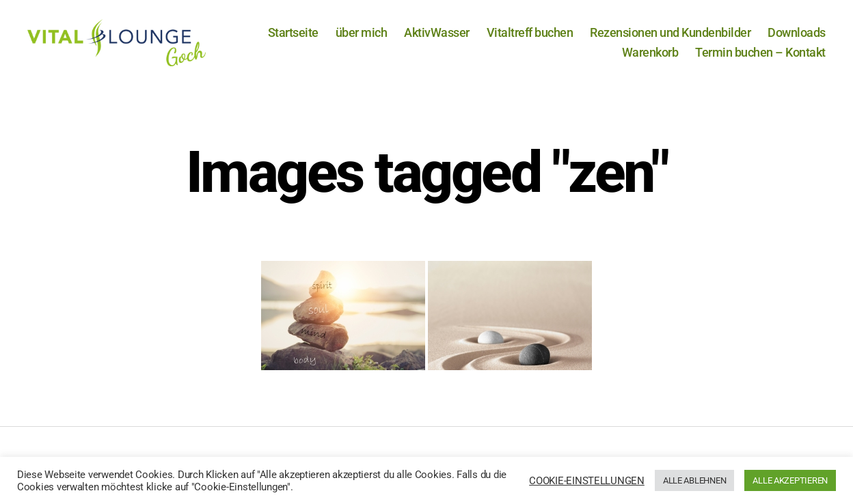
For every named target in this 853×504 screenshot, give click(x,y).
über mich (362, 32)
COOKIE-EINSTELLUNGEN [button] (587, 481)
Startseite (293, 32)
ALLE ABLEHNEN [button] (695, 480)
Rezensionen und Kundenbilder (670, 32)
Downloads (797, 32)
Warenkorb (650, 52)
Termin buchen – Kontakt (760, 52)
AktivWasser (437, 32)
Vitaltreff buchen (530, 32)
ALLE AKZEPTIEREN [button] (790, 480)
